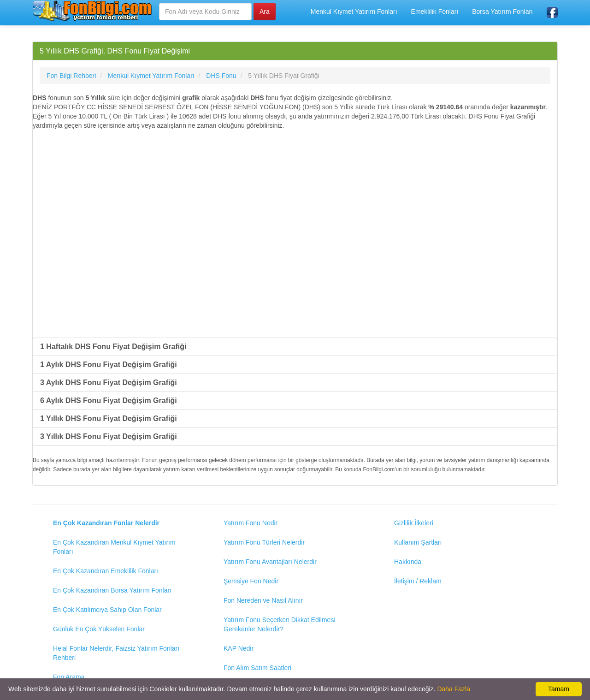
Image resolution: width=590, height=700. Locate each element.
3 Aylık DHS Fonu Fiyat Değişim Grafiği (109, 383)
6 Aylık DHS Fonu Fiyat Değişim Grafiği (109, 400)
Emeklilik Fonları (435, 12)
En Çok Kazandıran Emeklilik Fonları (106, 571)
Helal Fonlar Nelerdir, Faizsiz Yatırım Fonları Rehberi (116, 653)
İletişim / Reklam (418, 581)
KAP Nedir (239, 648)
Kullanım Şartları (418, 542)
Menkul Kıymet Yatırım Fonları (354, 12)
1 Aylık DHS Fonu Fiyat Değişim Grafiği (109, 365)
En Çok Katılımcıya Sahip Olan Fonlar (107, 610)
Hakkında (408, 562)
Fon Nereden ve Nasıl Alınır (263, 600)
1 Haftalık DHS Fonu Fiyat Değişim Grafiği (113, 347)
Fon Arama (69, 677)
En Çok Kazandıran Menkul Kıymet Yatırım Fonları (114, 547)
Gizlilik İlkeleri (414, 523)
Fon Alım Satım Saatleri (257, 668)
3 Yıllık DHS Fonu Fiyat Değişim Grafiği (109, 436)
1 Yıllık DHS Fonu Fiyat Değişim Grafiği (109, 418)
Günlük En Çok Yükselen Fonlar (99, 629)
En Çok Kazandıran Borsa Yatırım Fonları (112, 590)
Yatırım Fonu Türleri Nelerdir (264, 542)
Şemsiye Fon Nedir (251, 581)
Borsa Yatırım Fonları (502, 12)
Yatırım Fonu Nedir (251, 523)
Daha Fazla (454, 689)
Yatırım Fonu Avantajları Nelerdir (270, 562)
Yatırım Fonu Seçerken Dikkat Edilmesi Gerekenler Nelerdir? (280, 624)
